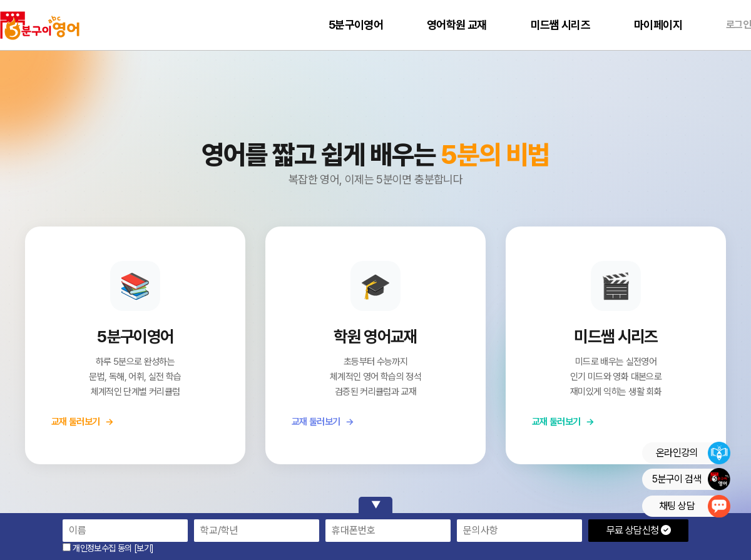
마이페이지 (658, 25)
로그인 (738, 25)
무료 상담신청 (638, 530)
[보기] (144, 548)
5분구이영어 (356, 25)
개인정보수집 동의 (97, 548)
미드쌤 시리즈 (561, 25)
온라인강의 (693, 453)
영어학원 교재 (457, 25)
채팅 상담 (694, 506)
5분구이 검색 (691, 479)
